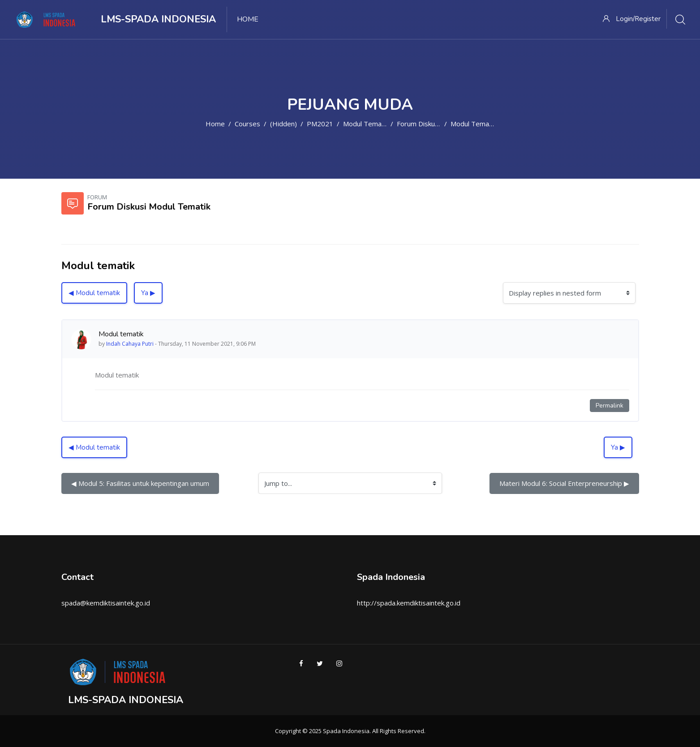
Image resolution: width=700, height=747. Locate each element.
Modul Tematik (366, 124)
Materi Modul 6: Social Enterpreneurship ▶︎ (564, 483)
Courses (247, 124)
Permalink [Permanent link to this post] (610, 406)
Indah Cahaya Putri (130, 344)
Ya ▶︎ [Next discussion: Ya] (148, 293)
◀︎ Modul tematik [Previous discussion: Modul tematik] (94, 293)
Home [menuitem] (248, 19)
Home (215, 124)
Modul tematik (473, 124)
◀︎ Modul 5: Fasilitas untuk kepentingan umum (140, 483)
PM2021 (320, 124)
